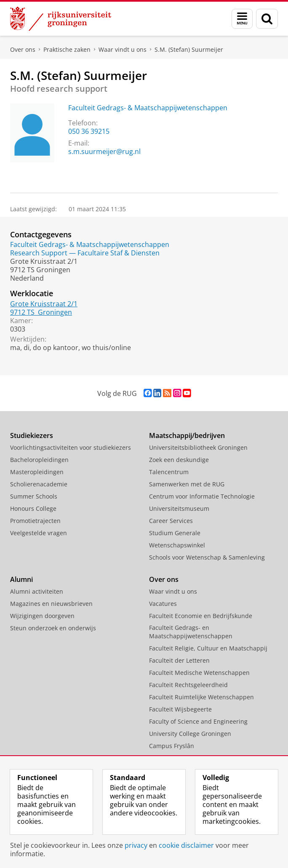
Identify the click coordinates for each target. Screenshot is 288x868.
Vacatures (163, 604)
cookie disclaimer (186, 845)
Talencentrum (169, 472)
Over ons (23, 49)
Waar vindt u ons (123, 49)
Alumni (21, 579)
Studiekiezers (32, 435)
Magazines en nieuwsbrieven (51, 604)
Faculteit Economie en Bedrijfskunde (201, 616)
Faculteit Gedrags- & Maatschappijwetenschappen (148, 108)
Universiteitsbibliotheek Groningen (198, 447)
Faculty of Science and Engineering (198, 721)
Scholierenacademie (39, 484)
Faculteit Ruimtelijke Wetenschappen (201, 697)
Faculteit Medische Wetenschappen (199, 673)
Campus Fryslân (172, 746)
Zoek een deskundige (179, 460)
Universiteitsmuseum (179, 508)
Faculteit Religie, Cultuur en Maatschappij (208, 648)
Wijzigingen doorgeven (42, 616)
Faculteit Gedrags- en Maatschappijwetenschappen (191, 632)
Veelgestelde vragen (39, 533)
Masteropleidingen (37, 472)
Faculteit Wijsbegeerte (180, 709)
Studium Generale (175, 533)
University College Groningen (190, 734)
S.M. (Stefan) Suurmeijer (189, 49)
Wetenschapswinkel (177, 545)
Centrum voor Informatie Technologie (202, 496)
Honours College (33, 508)
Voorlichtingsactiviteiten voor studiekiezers (71, 447)
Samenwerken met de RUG (187, 484)
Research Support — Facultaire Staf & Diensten (85, 253)
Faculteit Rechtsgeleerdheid (188, 685)
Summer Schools (34, 496)
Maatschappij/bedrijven (187, 435)
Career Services (171, 521)
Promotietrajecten (35, 521)
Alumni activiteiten (37, 591)
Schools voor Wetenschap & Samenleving (207, 557)
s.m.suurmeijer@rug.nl (104, 151)
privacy (136, 845)
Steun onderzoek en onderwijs (53, 628)
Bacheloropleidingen (39, 460)
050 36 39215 (89, 131)
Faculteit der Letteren (179, 660)
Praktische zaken (67, 49)
